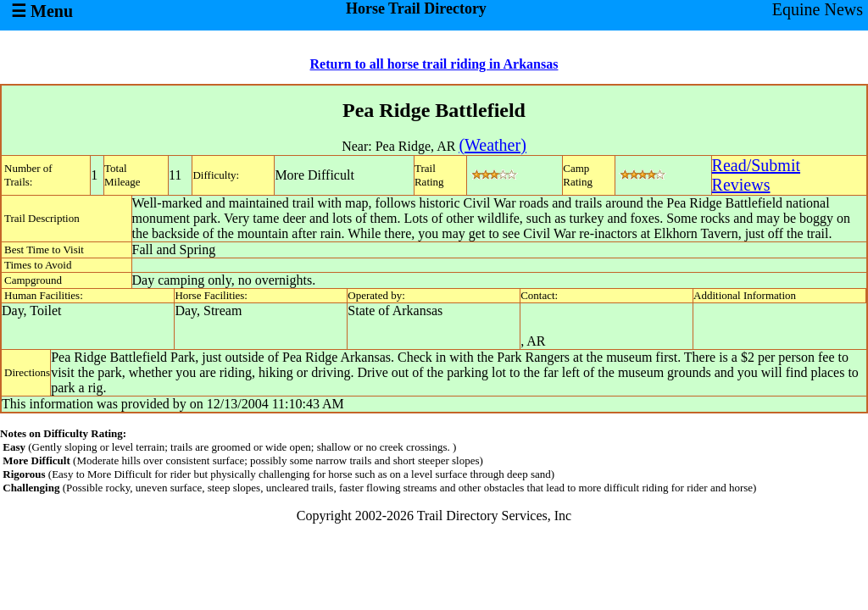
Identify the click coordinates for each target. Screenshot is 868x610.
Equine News (818, 9)
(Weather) (492, 145)
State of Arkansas (395, 311)
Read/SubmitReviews (756, 175)
